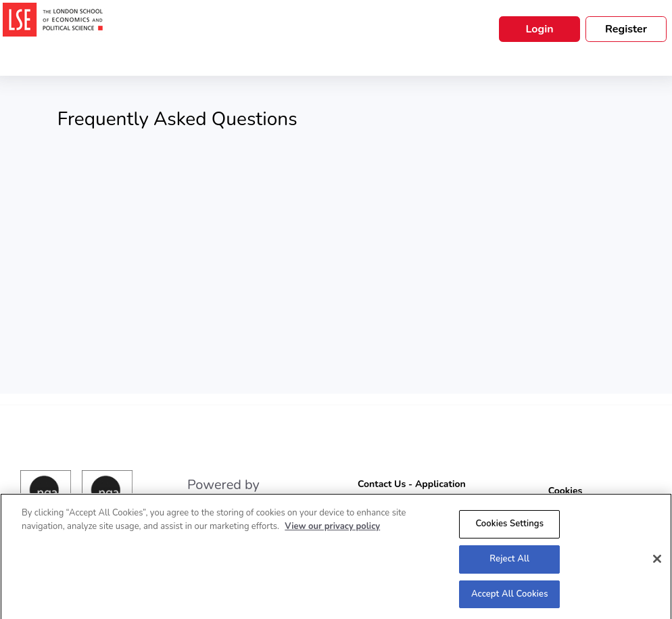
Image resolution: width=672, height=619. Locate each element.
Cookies (566, 491)
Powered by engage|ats (223, 493)
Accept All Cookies (510, 597)
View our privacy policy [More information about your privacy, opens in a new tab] (332, 529)
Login (539, 29)
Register (626, 29)
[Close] (657, 561)
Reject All (509, 561)
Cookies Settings (509, 526)
